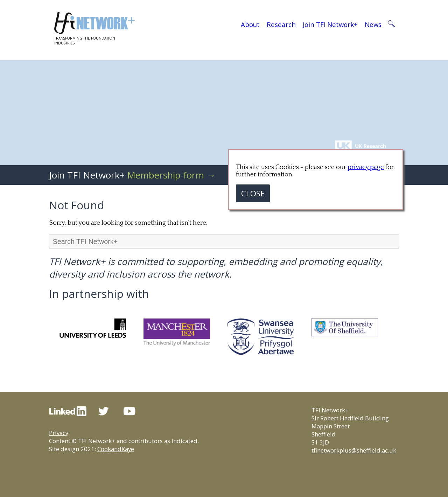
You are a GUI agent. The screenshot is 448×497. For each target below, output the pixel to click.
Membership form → (171, 175)
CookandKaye (116, 449)
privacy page (366, 167)
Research (281, 24)
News (373, 24)
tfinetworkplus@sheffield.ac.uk (354, 450)
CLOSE (253, 193)
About (250, 24)
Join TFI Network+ (330, 24)
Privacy (59, 433)
